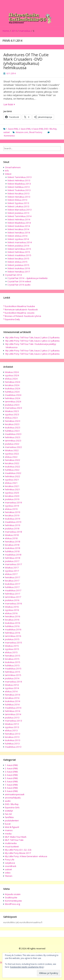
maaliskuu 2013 (13, 747)
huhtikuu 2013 (12, 744)
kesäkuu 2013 (12, 737)
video (8, 873)
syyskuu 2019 (12, 506)
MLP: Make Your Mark (16, 837)
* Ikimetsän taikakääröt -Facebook (21, 310)
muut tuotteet (12, 846)
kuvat (8, 824)
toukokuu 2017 (13, 584)
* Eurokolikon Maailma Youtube (19, 306)
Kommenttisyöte (13, 901)
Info (7, 171)
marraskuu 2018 (13, 532)
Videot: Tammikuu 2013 (19, 177)
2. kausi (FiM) (25, 129)
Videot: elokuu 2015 (17, 262)
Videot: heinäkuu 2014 (19, 233)
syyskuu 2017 (12, 571)
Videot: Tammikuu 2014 (19, 216)
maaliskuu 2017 (13, 590)
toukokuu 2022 (13, 467)
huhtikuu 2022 (12, 470)
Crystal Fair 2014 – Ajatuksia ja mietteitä (27, 278)
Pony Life (10, 860)
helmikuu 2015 (13, 672)
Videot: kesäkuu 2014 (18, 229)
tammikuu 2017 (13, 597)
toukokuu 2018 (13, 548)
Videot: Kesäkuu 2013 (18, 193)
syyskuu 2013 (12, 727)
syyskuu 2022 (12, 454)
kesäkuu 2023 (12, 424)
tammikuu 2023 (13, 441)
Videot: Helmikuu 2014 (19, 219)
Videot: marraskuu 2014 (20, 242)
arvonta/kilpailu (13, 798)
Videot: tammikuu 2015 (19, 249)
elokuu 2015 (11, 652)
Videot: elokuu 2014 (17, 236)
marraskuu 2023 (13, 408)
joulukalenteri (12, 821)
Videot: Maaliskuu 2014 (19, 223)
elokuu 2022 (11, 457)
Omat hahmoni (13, 167)
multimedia (11, 843)
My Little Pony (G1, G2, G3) (18, 850)
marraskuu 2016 (13, 603)
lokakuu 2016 (12, 607)
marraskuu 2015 (13, 643)
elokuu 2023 (11, 418)
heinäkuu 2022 (13, 460)
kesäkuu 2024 (12, 385)
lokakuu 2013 (12, 724)
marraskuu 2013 (13, 721)
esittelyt (9, 811)
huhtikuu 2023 (12, 431)
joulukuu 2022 (12, 444)
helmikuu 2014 (13, 711)
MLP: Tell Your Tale (14, 840)
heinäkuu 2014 (13, 695)
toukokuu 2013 (13, 740)
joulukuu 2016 (12, 600)
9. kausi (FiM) (11, 791)
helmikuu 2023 (13, 437)
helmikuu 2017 (13, 594)
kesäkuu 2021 (12, 486)
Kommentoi (9, 136)
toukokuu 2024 (13, 388)
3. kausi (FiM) (11, 772)
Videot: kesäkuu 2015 (18, 259)
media (8, 834)
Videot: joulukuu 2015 (18, 265)
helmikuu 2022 (13, 476)
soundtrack (11, 866)
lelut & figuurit (12, 827)
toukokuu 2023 (13, 427)
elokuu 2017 (11, 574)
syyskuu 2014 (12, 688)
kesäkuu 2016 (12, 620)
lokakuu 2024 (12, 372)
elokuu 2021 (11, 483)
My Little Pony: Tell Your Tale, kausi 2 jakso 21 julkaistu (32, 351)
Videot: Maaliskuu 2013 (19, 184)
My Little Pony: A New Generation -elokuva (26, 856)
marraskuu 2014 (13, 682)
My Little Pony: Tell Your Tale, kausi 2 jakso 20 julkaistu (32, 354)
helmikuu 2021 (13, 489)
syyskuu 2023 (12, 414)
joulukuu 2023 (12, 405)
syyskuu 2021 (12, 480)
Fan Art (8, 814)
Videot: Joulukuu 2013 (18, 213)
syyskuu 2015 (12, 649)
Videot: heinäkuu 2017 (19, 272)
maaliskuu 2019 (13, 522)
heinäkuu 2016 (13, 616)
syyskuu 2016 (12, 610)
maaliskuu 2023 (13, 434)
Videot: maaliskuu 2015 (19, 255)
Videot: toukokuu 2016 (19, 268)
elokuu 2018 (11, 538)
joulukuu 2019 (12, 499)
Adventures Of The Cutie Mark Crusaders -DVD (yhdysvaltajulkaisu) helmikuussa (26, 61)
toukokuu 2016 (13, 623)
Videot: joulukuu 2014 (18, 246)
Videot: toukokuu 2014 (19, 226)
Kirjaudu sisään (13, 894)
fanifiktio (9, 817)
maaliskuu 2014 (13, 708)
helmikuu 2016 (13, 633)
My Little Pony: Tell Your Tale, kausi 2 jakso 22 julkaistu (32, 341)
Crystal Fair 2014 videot (19, 281)
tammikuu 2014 (13, 714)
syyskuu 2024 (12, 375)
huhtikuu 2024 (12, 392)
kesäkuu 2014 (12, 698)
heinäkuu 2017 (13, 577)
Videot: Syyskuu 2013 (18, 203)
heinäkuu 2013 (13, 734)
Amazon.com (22, 132)
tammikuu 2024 (13, 402)
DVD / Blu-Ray (50, 129)
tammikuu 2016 (13, 636)
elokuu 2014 (11, 691)
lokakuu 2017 (12, 568)
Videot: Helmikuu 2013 (19, 180)
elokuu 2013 (11, 730)
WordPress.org (12, 904)
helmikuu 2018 (13, 558)
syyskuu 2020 (12, 493)
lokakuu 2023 (12, 411)
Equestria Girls (12, 807)
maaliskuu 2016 (13, 629)
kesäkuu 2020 (12, 496)
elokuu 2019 (11, 509)
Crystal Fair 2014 (13, 275)
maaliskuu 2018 (13, 555)
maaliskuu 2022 (13, 473)
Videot (8, 174)
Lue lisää (18, 104)
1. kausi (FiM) (12, 129)
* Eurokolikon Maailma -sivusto (19, 313)
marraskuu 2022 (13, 447)
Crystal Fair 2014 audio (19, 285)
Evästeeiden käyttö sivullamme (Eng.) (27, 967)
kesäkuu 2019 (12, 515)
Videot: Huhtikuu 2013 (18, 187)
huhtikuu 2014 (12, 704)
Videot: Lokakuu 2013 (18, 206)
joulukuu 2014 (12, 678)
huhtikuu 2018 (12, 551)
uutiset (7, 132)
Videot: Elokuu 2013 (17, 200)
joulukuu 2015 (12, 639)
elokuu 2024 (11, 379)
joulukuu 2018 (12, 528)
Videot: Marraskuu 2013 (19, 210)
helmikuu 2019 (13, 525)
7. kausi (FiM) (11, 785)
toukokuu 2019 (13, 519)
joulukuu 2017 (12, 561)
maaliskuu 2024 (13, 395)
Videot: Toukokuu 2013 (19, 190)
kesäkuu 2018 (12, 545)
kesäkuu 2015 (12, 659)
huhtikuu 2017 (12, 587)
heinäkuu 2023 (13, 421)
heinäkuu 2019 (13, 512)
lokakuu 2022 (12, 450)
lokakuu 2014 (12, 685)
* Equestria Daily (12, 319)
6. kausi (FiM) (11, 781)
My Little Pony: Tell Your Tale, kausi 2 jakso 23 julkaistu (32, 337)
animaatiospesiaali (15, 794)
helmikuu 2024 (13, 398)
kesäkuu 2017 (12, 581)
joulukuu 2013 (12, 718)
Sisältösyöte (11, 897)
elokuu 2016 (11, 613)
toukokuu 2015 (13, 662)
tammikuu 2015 (13, 675)
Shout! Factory (36, 132)
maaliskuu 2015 (13, 669)
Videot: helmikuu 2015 (19, 252)
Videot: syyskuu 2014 (18, 239)
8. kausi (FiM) (11, 788)
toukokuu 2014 (13, 701)
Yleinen (9, 876)
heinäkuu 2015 (13, 656)
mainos (9, 830)
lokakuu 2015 (12, 646)
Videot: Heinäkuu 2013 (19, 197)
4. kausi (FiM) (37, 129)
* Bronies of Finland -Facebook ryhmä (22, 316)
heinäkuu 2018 (13, 542)
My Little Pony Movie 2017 (18, 853)
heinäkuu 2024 (13, 382)
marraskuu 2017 (13, 564)
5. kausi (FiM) (11, 778)
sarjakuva (10, 863)
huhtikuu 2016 (12, 626)
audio (8, 801)
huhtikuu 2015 (12, 665)
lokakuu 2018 (12, 535)
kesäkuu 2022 (12, 463)
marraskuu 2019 (13, 503)
